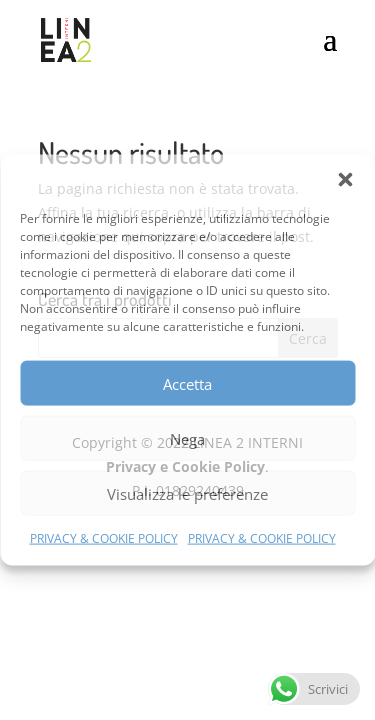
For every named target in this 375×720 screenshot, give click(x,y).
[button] (345, 180)
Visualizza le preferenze (187, 493)
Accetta (187, 383)
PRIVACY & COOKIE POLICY (104, 538)
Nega (187, 438)
